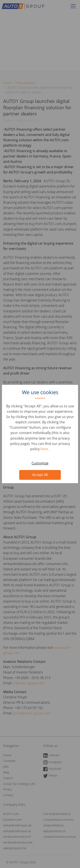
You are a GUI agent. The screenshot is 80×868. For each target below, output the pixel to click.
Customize (40, 463)
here (45, 449)
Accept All (40, 475)
